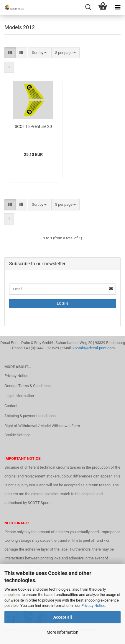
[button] (10, 53)
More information (63, 632)
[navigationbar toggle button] (118, 7)
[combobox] (39, 53)
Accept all (63, 617)
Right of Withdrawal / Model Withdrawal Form (42, 426)
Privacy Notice (93, 606)
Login (63, 304)
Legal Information (19, 396)
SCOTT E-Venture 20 (33, 126)
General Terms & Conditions (28, 386)
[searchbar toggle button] (88, 7)
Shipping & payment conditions (30, 416)
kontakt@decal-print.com (94, 348)
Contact (11, 406)
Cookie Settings (18, 435)
